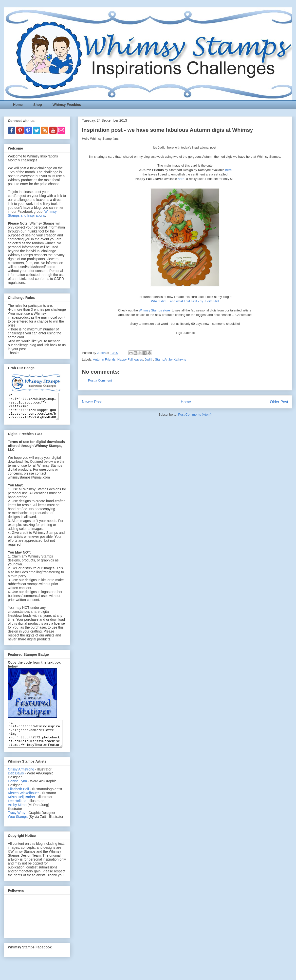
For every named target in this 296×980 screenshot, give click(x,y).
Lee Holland (17, 811)
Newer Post (92, 402)
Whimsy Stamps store (155, 310)
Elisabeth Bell (18, 799)
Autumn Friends (104, 359)
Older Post (279, 402)
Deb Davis (16, 784)
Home (18, 105)
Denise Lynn (17, 791)
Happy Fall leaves (130, 359)
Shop (38, 105)
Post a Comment (100, 380)
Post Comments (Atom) (195, 414)
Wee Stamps (18, 827)
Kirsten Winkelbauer (23, 803)
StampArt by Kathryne (171, 359)
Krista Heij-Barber (22, 807)
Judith (149, 359)
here (228, 170)
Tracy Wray (17, 823)
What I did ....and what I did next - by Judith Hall (185, 301)
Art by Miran (17, 815)
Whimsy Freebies (67, 105)
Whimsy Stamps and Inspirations (32, 213)
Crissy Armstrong (21, 780)
